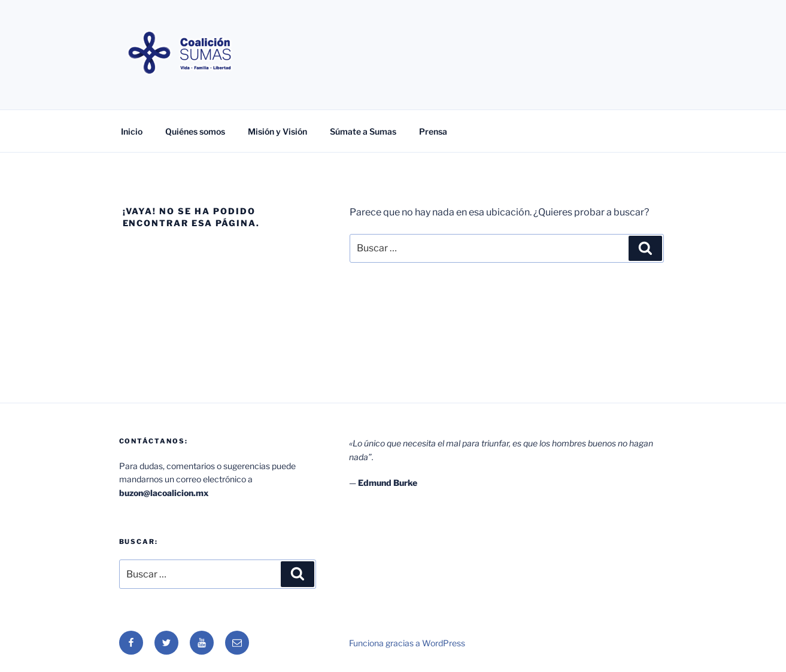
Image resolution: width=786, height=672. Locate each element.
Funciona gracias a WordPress (407, 643)
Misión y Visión (277, 131)
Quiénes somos (195, 131)
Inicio (132, 131)
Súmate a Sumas (363, 131)
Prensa (433, 131)
